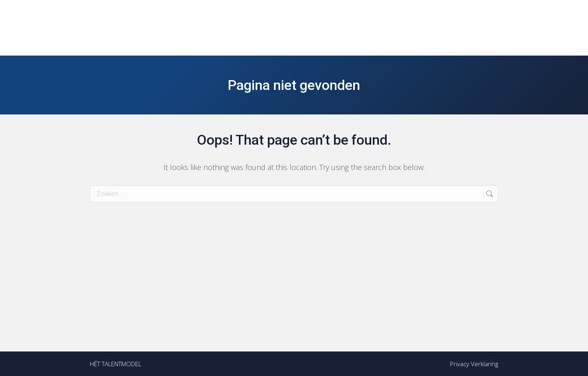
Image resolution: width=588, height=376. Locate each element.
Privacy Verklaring (474, 364)
